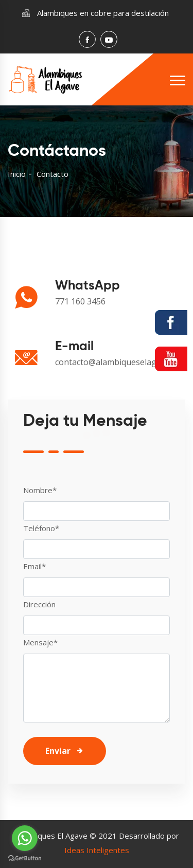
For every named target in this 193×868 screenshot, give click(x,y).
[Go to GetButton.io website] (25, 858)
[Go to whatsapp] (25, 838)
